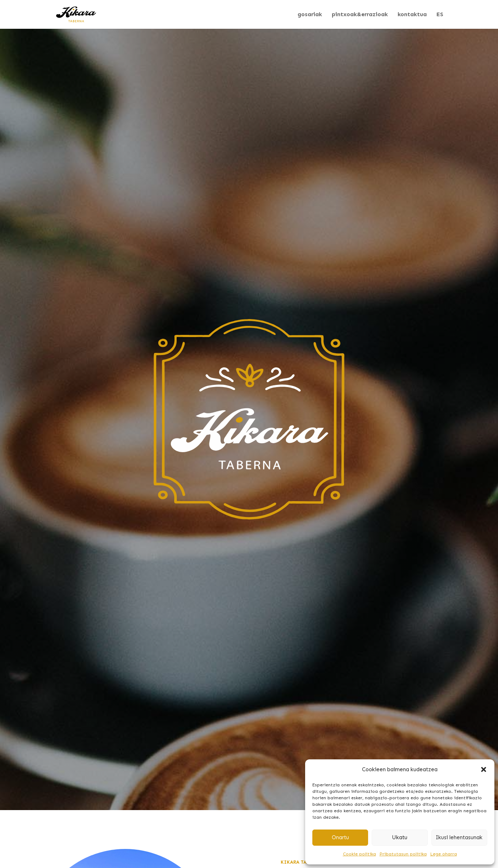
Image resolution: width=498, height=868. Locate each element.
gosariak (310, 15)
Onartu (340, 837)
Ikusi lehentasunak (459, 837)
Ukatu (400, 837)
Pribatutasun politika (403, 854)
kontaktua (412, 15)
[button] (484, 769)
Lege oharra (444, 854)
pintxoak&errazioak (360, 15)
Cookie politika (359, 854)
